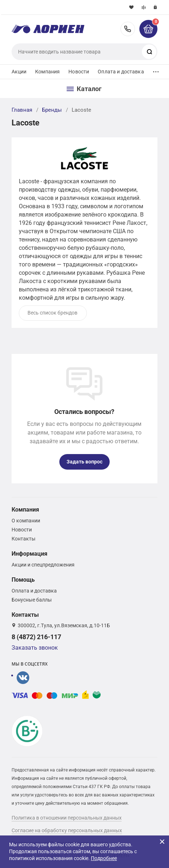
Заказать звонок (35, 648)
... (156, 70)
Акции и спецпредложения (43, 565)
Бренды (52, 110)
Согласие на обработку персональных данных (67, 830)
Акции (19, 72)
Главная (22, 110)
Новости (79, 72)
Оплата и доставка (121, 72)
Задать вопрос (84, 462)
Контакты (24, 539)
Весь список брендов (52, 313)
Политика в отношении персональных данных (67, 818)
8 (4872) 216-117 (128, 29)
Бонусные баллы (32, 600)
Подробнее (104, 858)
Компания (47, 72)
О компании (26, 521)
